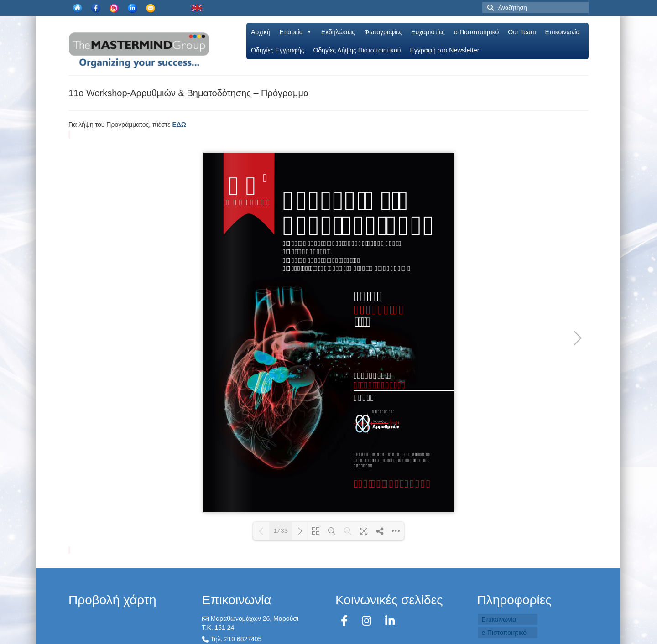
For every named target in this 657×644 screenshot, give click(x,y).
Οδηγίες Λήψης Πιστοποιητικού (357, 50)
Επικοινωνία (563, 32)
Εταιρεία (296, 32)
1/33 (280, 531)
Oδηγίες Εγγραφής (277, 50)
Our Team (522, 32)
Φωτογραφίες (383, 32)
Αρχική (261, 32)
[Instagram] (368, 621)
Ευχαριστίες (428, 32)
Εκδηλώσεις (338, 32)
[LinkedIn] (390, 621)
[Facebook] (346, 621)
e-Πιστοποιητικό (477, 32)
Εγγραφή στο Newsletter (444, 50)
